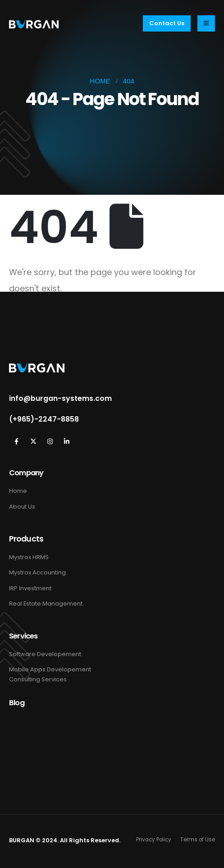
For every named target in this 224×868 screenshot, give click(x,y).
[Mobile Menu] (206, 23)
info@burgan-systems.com (60, 399)
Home (18, 491)
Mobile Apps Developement (50, 669)
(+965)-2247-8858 (44, 419)
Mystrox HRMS (29, 557)
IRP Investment (30, 588)
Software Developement (45, 654)
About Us (22, 507)
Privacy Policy (154, 840)
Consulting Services (38, 679)
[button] (167, 23)
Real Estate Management (46, 604)
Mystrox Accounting (37, 572)
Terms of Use (198, 840)
